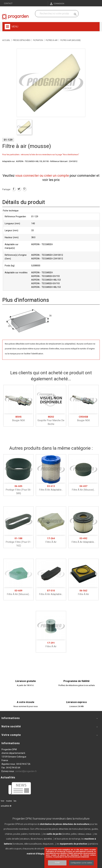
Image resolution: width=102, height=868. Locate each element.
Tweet (19, 189)
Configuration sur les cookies (81, 863)
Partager (14, 189)
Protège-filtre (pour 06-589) (18, 490)
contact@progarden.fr (26, 771)
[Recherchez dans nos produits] (54, 14)
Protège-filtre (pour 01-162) (18, 542)
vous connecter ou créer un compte (42, 176)
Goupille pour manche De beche (51, 420)
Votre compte (11, 735)
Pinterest (24, 189)
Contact (8, 3)
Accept (57, 862)
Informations (11, 743)
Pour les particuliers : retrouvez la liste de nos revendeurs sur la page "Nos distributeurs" (41, 155)
